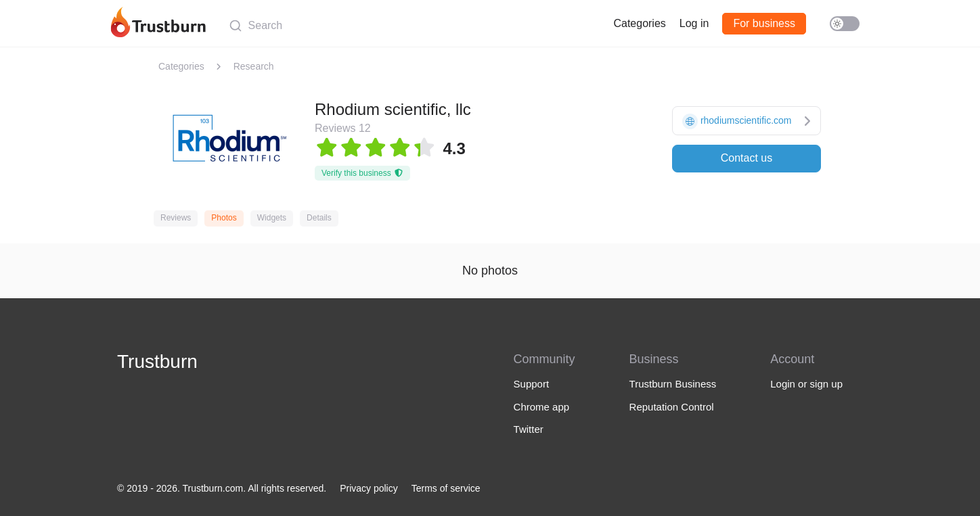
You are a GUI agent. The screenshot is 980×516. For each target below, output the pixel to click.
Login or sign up (806, 384)
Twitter (529, 429)
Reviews (176, 218)
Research (254, 66)
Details (319, 218)
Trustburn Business (673, 384)
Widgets (272, 218)
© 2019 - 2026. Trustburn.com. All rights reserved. (222, 488)
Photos (224, 218)
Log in (694, 23)
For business (764, 23)
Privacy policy (369, 488)
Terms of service (446, 488)
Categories (639, 23)
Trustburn (157, 361)
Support (532, 384)
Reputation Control (672, 407)
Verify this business (362, 173)
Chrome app (542, 407)
